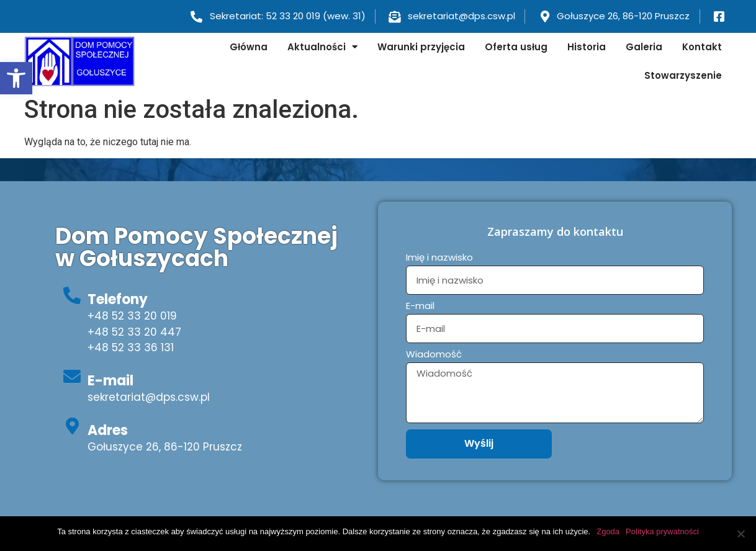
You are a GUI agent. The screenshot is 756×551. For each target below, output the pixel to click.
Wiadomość (434, 355)
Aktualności (322, 47)
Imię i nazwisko (439, 258)
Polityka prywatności (662, 531)
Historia (587, 47)
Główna (249, 47)
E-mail (110, 381)
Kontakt (702, 47)
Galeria (644, 47)
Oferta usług (516, 47)
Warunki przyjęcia (421, 47)
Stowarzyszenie (683, 75)
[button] (16, 78)
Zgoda (608, 531)
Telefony (118, 299)
